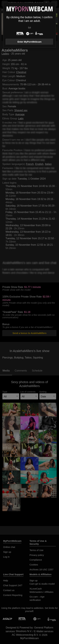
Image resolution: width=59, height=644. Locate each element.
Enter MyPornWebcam (29, 42)
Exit (29, 27)
